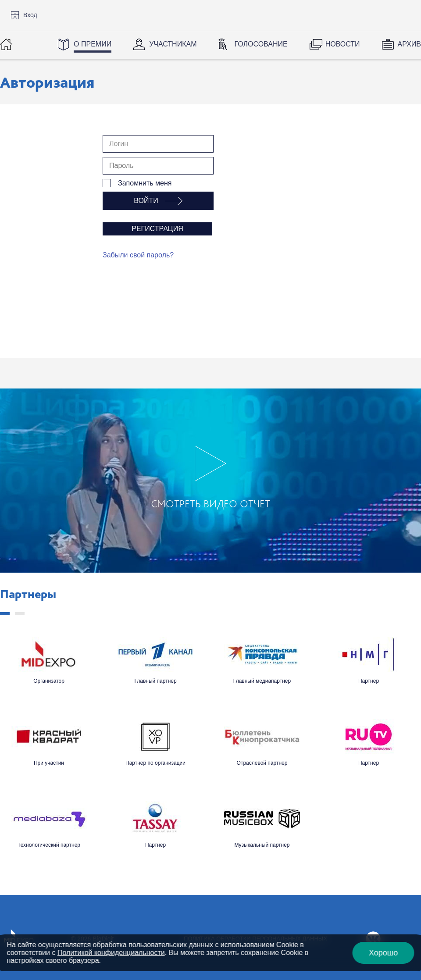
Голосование (261, 44)
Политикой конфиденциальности (111, 953)
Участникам (173, 44)
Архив (409, 44)
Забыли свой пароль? (138, 255)
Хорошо (383, 953)
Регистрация (157, 229)
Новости (343, 44)
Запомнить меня (145, 183)
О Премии (93, 44)
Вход (30, 15)
